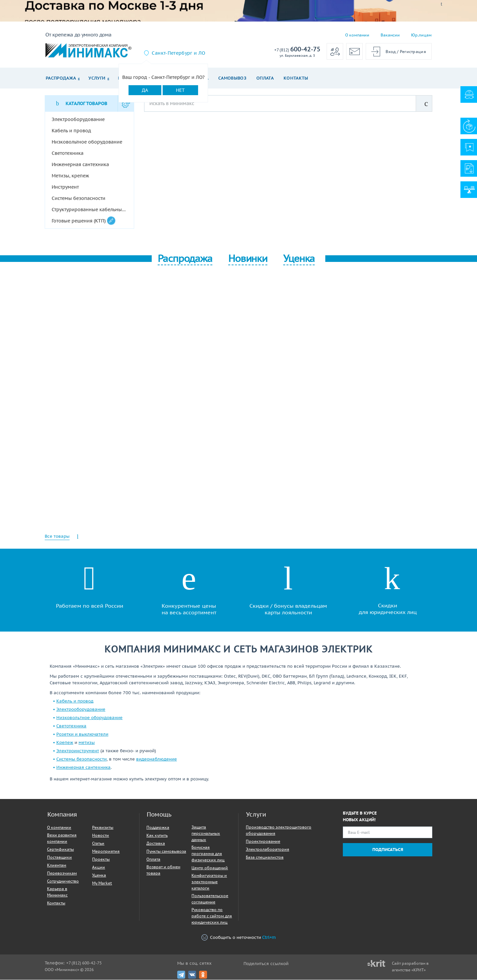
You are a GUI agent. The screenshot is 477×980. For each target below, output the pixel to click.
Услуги (97, 78)
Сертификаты (60, 850)
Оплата (265, 78)
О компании (357, 35)
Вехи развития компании (62, 838)
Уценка (99, 875)
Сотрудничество (63, 881)
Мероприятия (106, 852)
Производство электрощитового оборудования (279, 830)
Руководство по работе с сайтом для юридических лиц (212, 916)
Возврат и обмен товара (163, 870)
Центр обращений (210, 868)
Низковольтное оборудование (89, 718)
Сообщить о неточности (238, 938)
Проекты (101, 859)
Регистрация (413, 52)
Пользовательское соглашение (210, 899)
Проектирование (263, 842)
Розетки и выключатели (82, 735)
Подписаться (388, 850)
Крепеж (65, 743)
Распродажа (61, 78)
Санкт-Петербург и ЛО (178, 53)
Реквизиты (103, 828)
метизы (87, 743)
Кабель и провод (75, 701)
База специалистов (265, 858)
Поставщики (59, 858)
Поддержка (158, 828)
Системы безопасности (81, 759)
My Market (102, 883)
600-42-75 (297, 50)
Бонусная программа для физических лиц (208, 854)
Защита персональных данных (206, 834)
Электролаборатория (267, 850)
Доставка (156, 844)
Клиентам (57, 865)
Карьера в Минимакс (57, 892)
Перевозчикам (62, 873)
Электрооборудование (81, 710)
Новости (101, 836)
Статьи (98, 844)
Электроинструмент (78, 751)
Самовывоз (232, 78)
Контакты (296, 78)
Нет (180, 90)
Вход (391, 52)
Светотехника (71, 726)
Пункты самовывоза (166, 852)
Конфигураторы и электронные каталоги (209, 882)
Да (145, 90)
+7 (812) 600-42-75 (84, 963)
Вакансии (390, 35)
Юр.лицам (421, 35)
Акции (99, 867)
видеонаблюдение (157, 759)
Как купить (157, 836)
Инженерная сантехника (83, 768)
